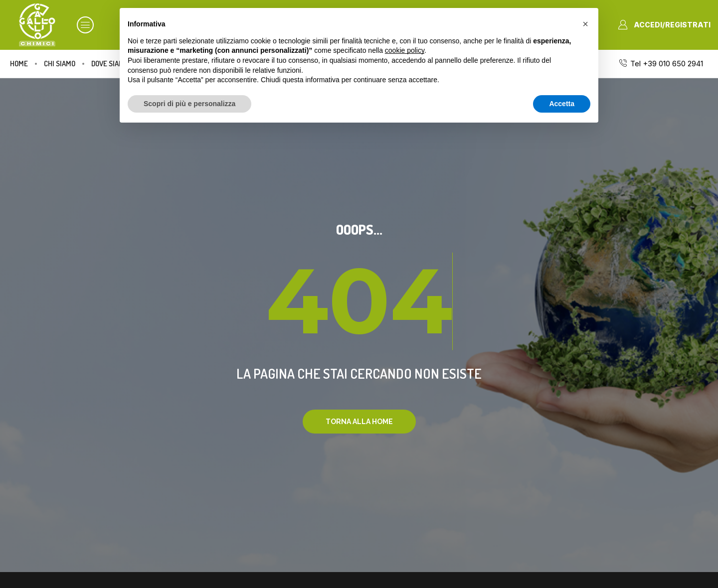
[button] (85, 25)
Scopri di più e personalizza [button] (189, 104)
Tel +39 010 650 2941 (667, 64)
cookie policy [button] (405, 50)
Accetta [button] (562, 104)
